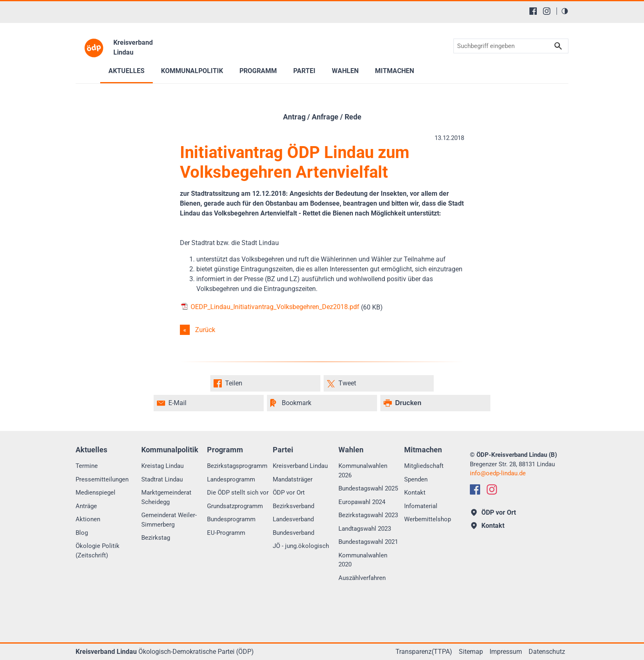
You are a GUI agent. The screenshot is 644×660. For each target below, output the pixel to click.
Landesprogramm (231, 479)
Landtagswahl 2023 (365, 529)
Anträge (86, 506)
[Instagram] (547, 11)
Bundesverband (293, 533)
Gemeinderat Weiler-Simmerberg (169, 520)
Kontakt (415, 493)
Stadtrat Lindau (162, 479)
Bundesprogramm (231, 519)
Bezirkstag (156, 538)
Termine (87, 466)
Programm (258, 71)
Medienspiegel (95, 493)
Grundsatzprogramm (235, 506)
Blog (82, 533)
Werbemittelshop (428, 519)
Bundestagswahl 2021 (368, 542)
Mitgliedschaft (424, 466)
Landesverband (293, 519)
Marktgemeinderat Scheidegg (166, 497)
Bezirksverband (293, 506)
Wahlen (345, 71)
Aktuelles (126, 71)
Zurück (205, 330)
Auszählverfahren (362, 578)
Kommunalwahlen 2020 (363, 560)
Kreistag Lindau (162, 466)
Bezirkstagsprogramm (237, 466)
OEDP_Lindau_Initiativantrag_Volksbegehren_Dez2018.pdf (270, 307)
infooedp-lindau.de (498, 473)
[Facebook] (533, 11)
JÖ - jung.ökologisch (301, 546)
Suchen (558, 46)
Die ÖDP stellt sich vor (238, 493)
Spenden (416, 479)
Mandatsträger (293, 479)
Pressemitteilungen (102, 479)
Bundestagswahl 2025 (368, 488)
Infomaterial (421, 506)
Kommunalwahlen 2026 (363, 471)
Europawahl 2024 (362, 502)
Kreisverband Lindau (300, 466)
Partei (304, 71)
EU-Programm (226, 533)
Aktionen (88, 519)
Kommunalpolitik (192, 71)
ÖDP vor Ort (289, 493)
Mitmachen (394, 71)
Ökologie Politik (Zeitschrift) (98, 551)
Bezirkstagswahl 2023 (368, 515)
